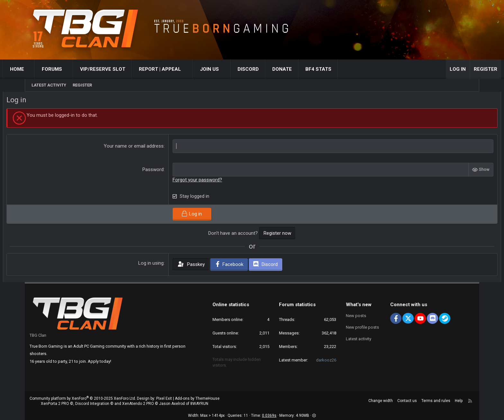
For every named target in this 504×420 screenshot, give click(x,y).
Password (161, 171)
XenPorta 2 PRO (55, 404)
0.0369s (269, 416)
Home (39, 69)
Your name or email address (141, 147)
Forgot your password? (205, 181)
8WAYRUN (199, 404)
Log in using (159, 264)
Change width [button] (381, 401)
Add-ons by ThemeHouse (197, 398)
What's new (359, 305)
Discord (270, 69)
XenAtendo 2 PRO (138, 404)
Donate (304, 69)
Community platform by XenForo (83, 398)
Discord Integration (92, 404)
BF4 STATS (340, 69)
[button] (52, 69)
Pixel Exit (164, 398)
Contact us (407, 401)
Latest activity (49, 85)
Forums (74, 69)
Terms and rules (436, 401)
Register (82, 85)
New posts (356, 316)
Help (459, 401)
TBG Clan (38, 335)
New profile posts (362, 327)
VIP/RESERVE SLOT (125, 69)
